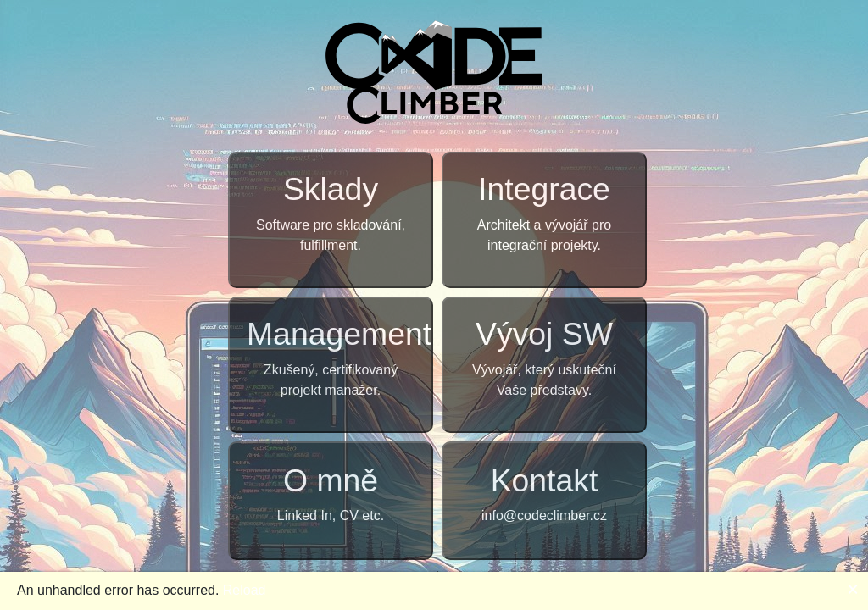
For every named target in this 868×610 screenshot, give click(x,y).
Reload (245, 590)
